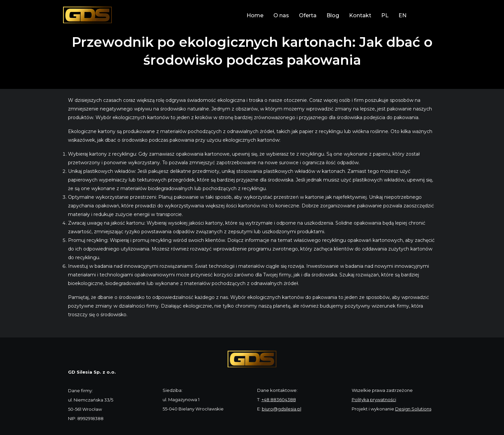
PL (385, 15)
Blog (333, 15)
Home (255, 15)
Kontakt (360, 15)
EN (402, 15)
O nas (281, 15)
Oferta (308, 15)
